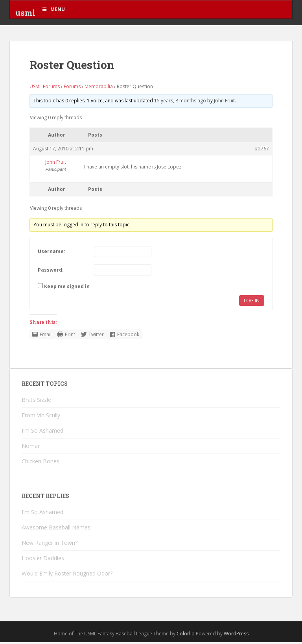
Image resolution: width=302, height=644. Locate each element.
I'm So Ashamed (42, 433)
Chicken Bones (41, 464)
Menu (53, 9)
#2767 (262, 151)
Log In (252, 303)
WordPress (236, 636)
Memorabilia (99, 89)
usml (25, 14)
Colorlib (186, 636)
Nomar (31, 448)
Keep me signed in (67, 288)
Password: (51, 272)
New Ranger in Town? (50, 545)
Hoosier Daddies (43, 560)
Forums (72, 89)
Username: (52, 254)
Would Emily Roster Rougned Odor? (67, 576)
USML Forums (45, 89)
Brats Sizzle (36, 402)
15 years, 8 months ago (180, 103)
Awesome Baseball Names (56, 530)
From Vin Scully (41, 417)
